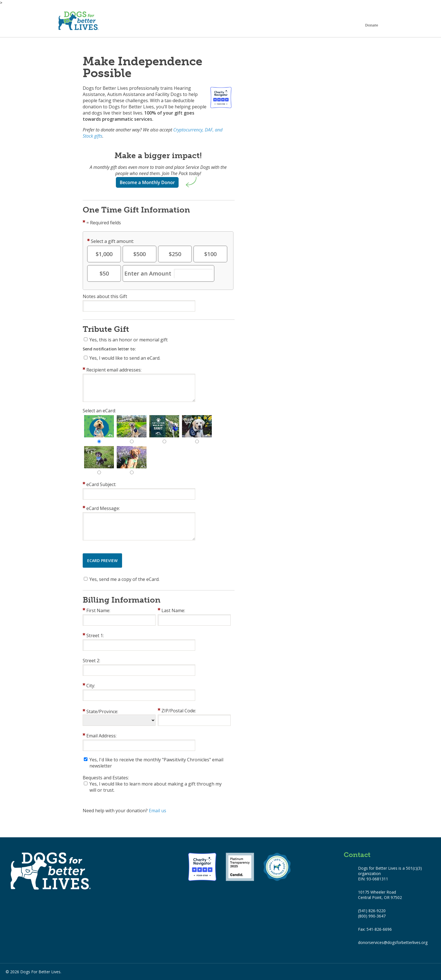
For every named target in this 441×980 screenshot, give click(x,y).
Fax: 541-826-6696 (375, 929)
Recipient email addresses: (114, 370)
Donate (372, 25)
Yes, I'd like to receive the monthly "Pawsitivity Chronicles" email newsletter (156, 763)
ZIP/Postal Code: (179, 711)
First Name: (98, 610)
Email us (157, 811)
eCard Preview (102, 561)
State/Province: (102, 711)
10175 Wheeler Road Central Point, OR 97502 (380, 895)
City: (91, 686)
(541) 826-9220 (372, 911)
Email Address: (101, 736)
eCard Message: (103, 508)
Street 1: (95, 636)
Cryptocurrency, (188, 130)
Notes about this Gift (105, 296)
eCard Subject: (101, 484)
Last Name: (173, 610)
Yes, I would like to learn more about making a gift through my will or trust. (156, 787)
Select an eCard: (99, 411)
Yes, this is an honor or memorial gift (129, 340)
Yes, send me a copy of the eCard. (124, 579)
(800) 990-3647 (372, 916)
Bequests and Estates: (106, 778)
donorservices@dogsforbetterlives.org (393, 942)
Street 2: (91, 661)
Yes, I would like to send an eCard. (125, 358)
